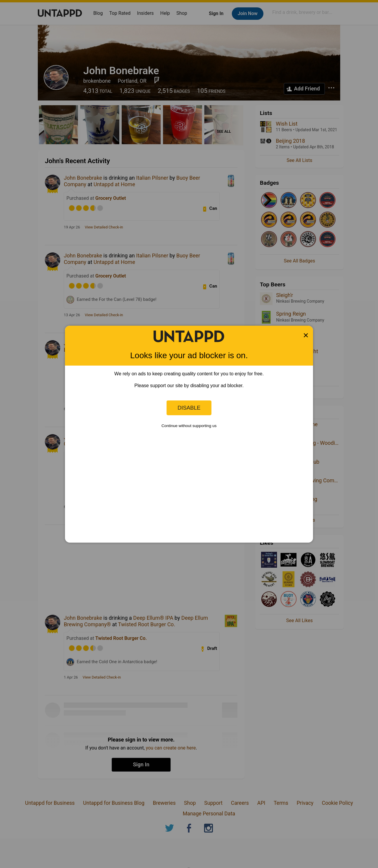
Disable (189, 408)
